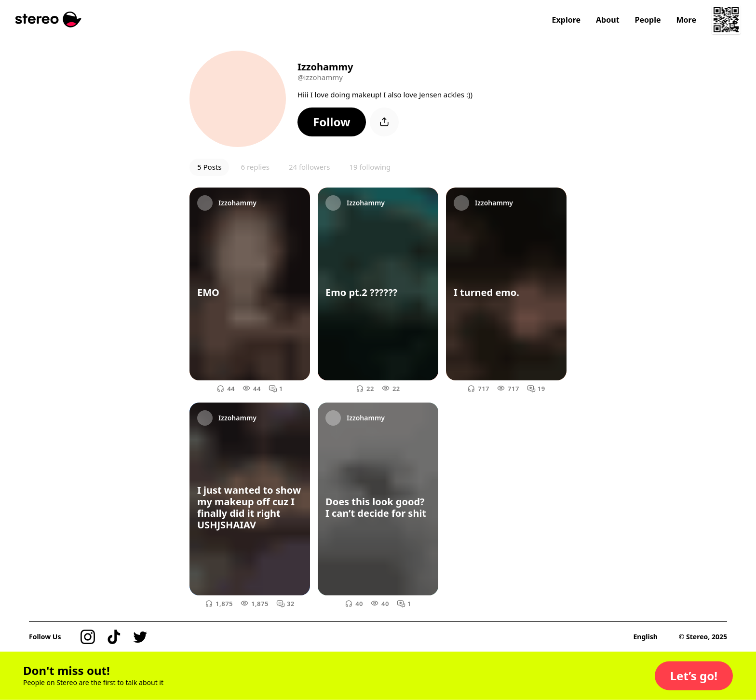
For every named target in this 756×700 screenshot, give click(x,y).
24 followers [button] (309, 167)
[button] (332, 122)
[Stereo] (48, 20)
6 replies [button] (255, 167)
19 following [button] (370, 167)
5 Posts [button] (209, 167)
